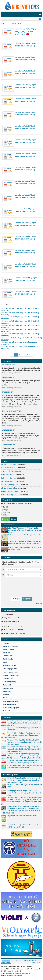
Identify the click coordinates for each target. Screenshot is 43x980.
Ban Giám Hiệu (8, 688)
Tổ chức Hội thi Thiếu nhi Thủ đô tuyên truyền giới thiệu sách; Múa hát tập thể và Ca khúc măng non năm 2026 (21, 735)
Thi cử (5, 662)
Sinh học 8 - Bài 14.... (8, 478)
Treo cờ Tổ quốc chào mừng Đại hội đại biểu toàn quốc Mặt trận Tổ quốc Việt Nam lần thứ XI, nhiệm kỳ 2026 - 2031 (24, 749)
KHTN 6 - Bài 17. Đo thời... (10, 491)
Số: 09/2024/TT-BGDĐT (10, 365)
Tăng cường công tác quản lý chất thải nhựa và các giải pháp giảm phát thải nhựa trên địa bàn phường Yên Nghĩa (21, 723)
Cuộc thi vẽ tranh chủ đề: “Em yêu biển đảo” (24, 535)
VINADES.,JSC (37, 963)
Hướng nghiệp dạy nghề (11, 708)
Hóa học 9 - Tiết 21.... (8, 475)
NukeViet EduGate (29, 961)
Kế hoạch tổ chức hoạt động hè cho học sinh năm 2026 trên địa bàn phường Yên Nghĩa (23, 762)
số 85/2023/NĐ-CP (8, 430)
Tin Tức (7, 23)
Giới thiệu (6, 644)
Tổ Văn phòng (8, 698)
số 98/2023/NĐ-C (8, 377)
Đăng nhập (27, 599)
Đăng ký (39, 603)
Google (4, 510)
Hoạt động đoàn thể (9, 666)
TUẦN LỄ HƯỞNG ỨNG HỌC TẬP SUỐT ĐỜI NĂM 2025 (25, 786)
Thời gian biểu (8, 685)
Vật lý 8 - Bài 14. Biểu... (9, 488)
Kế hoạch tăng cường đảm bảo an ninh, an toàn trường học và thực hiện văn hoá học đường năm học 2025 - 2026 (24, 780)
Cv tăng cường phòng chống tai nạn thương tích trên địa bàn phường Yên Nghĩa (25, 767)
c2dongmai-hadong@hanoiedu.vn (18, 973)
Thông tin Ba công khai (11, 647)
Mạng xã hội (6, 512)
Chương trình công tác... (11, 675)
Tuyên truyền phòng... (10, 704)
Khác (4, 515)
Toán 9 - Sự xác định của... (10, 485)
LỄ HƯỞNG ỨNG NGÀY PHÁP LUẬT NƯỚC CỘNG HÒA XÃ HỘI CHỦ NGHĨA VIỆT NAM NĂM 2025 (25, 530)
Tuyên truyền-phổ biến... (11, 701)
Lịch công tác (17, 23)
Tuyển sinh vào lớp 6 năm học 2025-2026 (22, 816)
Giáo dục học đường (10, 682)
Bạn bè (4, 507)
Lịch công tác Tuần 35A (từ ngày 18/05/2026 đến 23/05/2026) (26, 32)
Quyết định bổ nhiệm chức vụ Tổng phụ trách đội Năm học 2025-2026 (24, 826)
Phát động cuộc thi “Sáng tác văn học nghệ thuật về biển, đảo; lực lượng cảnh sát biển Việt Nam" (24, 793)
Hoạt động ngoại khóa (10, 669)
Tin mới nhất (7, 718)
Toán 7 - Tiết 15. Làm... (9, 468)
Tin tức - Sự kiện (8, 650)
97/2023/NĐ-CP (7, 392)
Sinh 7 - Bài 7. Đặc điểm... (10, 495)
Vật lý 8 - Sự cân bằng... (9, 464)
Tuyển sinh (7, 711)
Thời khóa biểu (8, 659)
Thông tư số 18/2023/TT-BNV (12, 411)
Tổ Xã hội (6, 695)
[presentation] (10, 587)
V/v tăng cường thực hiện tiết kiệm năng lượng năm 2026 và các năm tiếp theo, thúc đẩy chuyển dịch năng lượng (25, 742)
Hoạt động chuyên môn (11, 672)
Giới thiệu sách (8, 679)
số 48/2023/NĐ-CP (8, 445)
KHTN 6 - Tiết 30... (7, 471)
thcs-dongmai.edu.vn (14, 975)
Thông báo (6, 653)
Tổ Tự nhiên (7, 691)
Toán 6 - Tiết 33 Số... (8, 481)
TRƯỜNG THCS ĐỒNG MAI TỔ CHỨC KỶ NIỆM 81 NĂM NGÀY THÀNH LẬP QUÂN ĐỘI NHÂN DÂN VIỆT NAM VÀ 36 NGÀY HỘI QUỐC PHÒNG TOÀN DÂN (21, 801)
